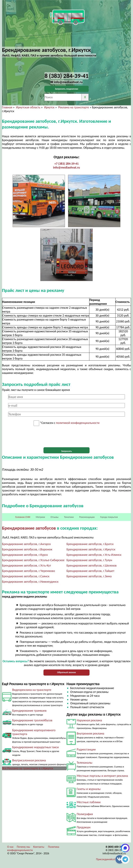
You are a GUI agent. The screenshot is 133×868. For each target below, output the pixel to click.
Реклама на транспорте (74, 107)
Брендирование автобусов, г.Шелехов (92, 565)
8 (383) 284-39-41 (116, 850)
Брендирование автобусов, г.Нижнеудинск (30, 582)
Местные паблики (89, 802)
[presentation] (66, 437)
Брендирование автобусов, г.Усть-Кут (27, 565)
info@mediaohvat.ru (66, 167)
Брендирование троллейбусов (32, 720)
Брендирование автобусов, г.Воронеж (27, 549)
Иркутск (49, 107)
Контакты (39, 847)
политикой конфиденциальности (78, 423)
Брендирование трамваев (29, 711)
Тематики (69, 517)
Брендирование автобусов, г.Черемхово (29, 571)
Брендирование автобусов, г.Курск (25, 555)
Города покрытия (109, 517)
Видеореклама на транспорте (32, 690)
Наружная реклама (89, 720)
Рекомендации (87, 517)
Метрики (40, 517)
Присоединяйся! (106, 859)
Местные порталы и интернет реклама (102, 776)
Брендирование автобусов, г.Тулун (89, 560)
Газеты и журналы (89, 789)
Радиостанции (86, 749)
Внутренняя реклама (90, 733)
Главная (7, 107)
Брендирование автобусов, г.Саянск (26, 576)
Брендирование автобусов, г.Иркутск (91, 549)
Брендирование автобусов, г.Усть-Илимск (94, 555)
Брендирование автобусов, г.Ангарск (26, 544)
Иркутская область (28, 107)
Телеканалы (85, 763)
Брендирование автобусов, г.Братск (90, 544)
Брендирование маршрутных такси (36, 747)
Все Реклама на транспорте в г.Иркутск (28, 768)
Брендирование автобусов (29, 528)
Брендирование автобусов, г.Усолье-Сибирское (33, 560)
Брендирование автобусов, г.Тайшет (90, 571)
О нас (10, 847)
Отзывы (55, 517)
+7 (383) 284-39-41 (66, 164)
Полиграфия (85, 814)
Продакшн (84, 827)
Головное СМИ (23, 517)
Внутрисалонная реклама (29, 760)
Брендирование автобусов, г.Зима (89, 576)
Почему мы (23, 847)
